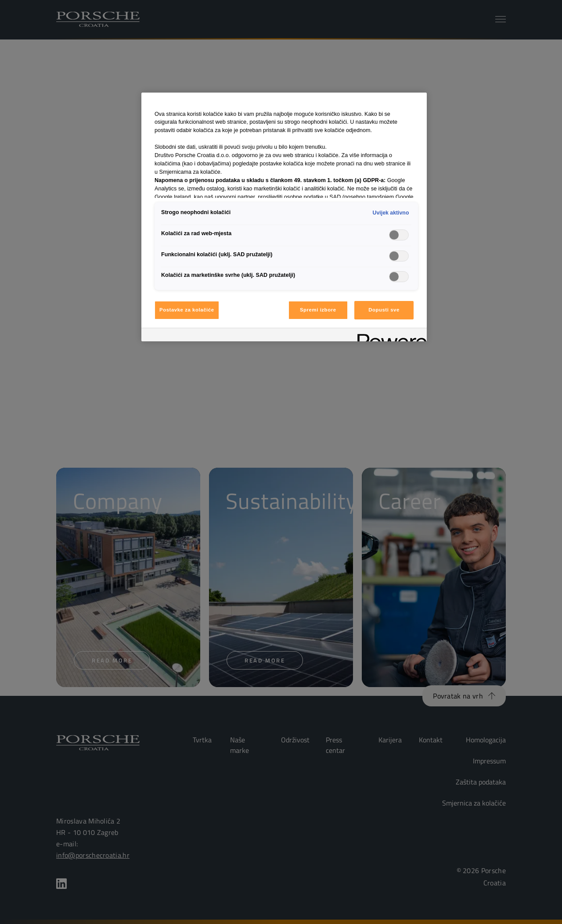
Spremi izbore (318, 310)
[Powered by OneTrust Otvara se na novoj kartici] (389, 336)
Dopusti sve (384, 310)
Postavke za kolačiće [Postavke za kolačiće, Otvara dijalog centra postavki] (187, 310)
